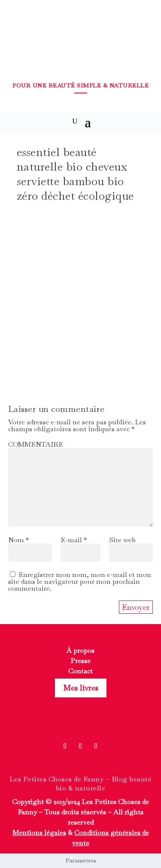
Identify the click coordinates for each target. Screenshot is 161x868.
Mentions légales (39, 833)
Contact (80, 671)
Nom (18, 540)
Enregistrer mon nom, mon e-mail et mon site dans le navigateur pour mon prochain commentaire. (80, 581)
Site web (122, 540)
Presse (80, 661)
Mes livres (81, 688)
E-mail (74, 540)
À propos (80, 650)
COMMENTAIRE (36, 444)
